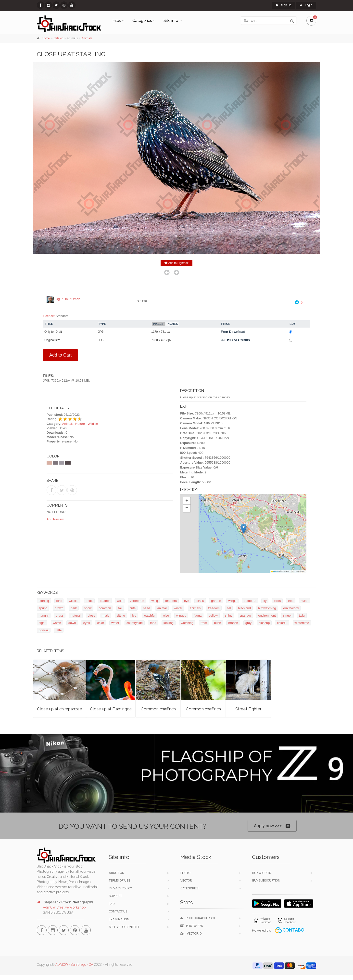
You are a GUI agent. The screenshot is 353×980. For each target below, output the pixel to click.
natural (76, 615)
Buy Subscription (266, 880)
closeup (264, 623)
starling (44, 601)
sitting (121, 615)
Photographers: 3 (198, 918)
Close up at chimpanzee (60, 709)
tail (120, 608)
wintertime (302, 623)
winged (181, 615)
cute (133, 608)
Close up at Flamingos (111, 709)
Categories (142, 21)
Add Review (55, 519)
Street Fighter (248, 709)
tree (291, 601)
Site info (171, 21)
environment (267, 615)
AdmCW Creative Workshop (64, 907)
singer (287, 615)
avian (305, 601)
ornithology (291, 608)
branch (233, 623)
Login (306, 5)
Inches (172, 324)
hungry (44, 615)
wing (155, 601)
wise (166, 615)
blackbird (244, 608)
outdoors (250, 601)
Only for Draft (53, 332)
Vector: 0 (191, 933)
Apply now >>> (272, 826)
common (105, 608)
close (91, 615)
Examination (119, 919)
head (146, 608)
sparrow (245, 615)
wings (232, 601)
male (106, 615)
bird (59, 601)
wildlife (74, 601)
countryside (135, 623)
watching (187, 623)
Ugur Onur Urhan (68, 299)
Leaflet (275, 571)
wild (120, 601)
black (200, 601)
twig (302, 615)
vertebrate (137, 601)
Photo (185, 873)
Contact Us (118, 911)
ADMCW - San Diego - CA (74, 965)
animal (162, 608)
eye (187, 601)
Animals (87, 38)
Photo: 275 (192, 926)
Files (117, 21)
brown (59, 608)
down (72, 623)
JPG (101, 332)
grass (60, 615)
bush (217, 623)
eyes (86, 623)
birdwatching (267, 608)
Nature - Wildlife (87, 424)
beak (89, 601)
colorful (282, 623)
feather (105, 601)
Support (115, 896)
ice (134, 615)
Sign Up (284, 5)
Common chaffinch (158, 709)
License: (49, 316)
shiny (229, 615)
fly (265, 601)
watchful (150, 615)
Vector (186, 880)
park (74, 608)
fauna (198, 615)
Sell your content (124, 927)
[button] (244, 529)
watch (57, 623)
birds (277, 601)
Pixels (158, 324)
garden (216, 601)
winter (178, 608)
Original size (52, 340)
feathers (171, 601)
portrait (44, 630)
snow (88, 608)
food (153, 623)
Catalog (59, 38)
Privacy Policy (120, 888)
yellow (213, 615)
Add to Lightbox (176, 263)
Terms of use (120, 880)
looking (169, 623)
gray (248, 623)
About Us (116, 873)
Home (46, 38)
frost (204, 623)
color (101, 623)
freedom (214, 608)
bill (229, 608)
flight (42, 623)
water (115, 623)
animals (195, 608)
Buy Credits (262, 873)
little (59, 630)
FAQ (112, 904)
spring (43, 608)
